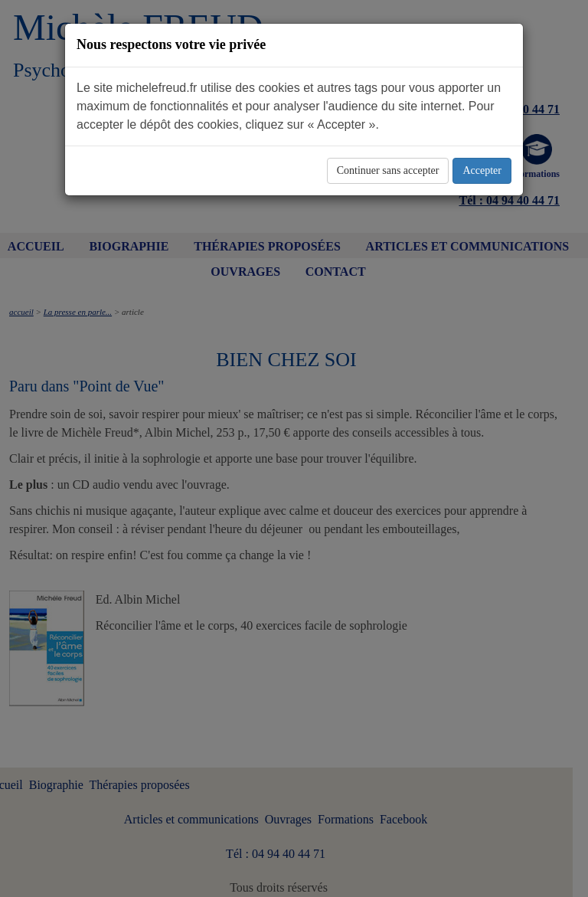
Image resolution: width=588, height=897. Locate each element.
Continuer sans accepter (388, 170)
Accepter (482, 170)
